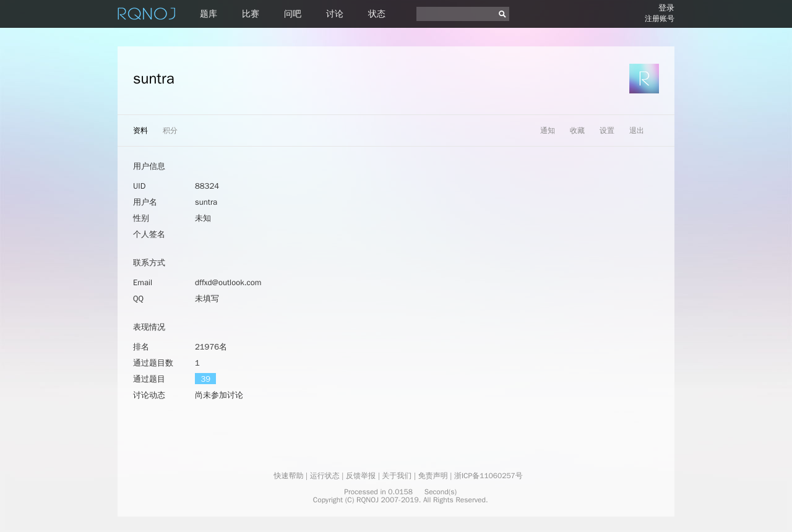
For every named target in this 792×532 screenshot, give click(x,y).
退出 (637, 131)
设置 (607, 131)
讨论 (335, 14)
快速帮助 (288, 476)
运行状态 (325, 476)
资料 (140, 131)
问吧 (293, 14)
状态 (377, 14)
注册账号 (660, 19)
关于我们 (397, 476)
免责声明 (433, 476)
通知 (548, 131)
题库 (209, 14)
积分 (170, 131)
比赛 (251, 14)
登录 (666, 8)
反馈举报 (361, 476)
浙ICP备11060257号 (489, 476)
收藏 (577, 131)
